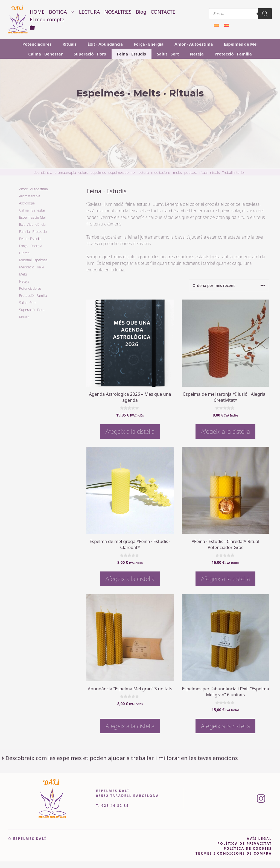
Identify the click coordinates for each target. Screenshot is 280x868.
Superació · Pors (90, 54)
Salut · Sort (168, 54)
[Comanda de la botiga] (229, 285)
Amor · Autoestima (194, 44)
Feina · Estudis (132, 54)
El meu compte (47, 19)
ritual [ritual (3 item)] (204, 172)
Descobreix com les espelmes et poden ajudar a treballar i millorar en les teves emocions (122, 758)
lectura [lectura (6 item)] (143, 172)
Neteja (197, 54)
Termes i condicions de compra (234, 853)
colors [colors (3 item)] (83, 172)
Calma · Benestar (45, 54)
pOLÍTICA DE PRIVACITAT (245, 844)
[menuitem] (216, 25)
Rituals (70, 44)
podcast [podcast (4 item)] (191, 172)
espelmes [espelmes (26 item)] (98, 172)
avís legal (259, 839)
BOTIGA (63, 12)
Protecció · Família (233, 54)
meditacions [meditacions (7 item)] (161, 172)
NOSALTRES (118, 12)
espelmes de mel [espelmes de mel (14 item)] (122, 172)
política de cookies (248, 848)
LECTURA (90, 12)
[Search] (265, 14)
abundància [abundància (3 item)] (43, 172)
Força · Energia (149, 44)
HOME (37, 12)
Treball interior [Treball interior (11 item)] (234, 172)
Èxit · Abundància (105, 44)
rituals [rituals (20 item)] (215, 172)
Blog (141, 12)
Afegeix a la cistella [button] (130, 431)
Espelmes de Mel (241, 44)
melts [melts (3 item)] (177, 172)
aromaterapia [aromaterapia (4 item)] (65, 172)
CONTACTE (163, 12)
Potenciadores (37, 44)
